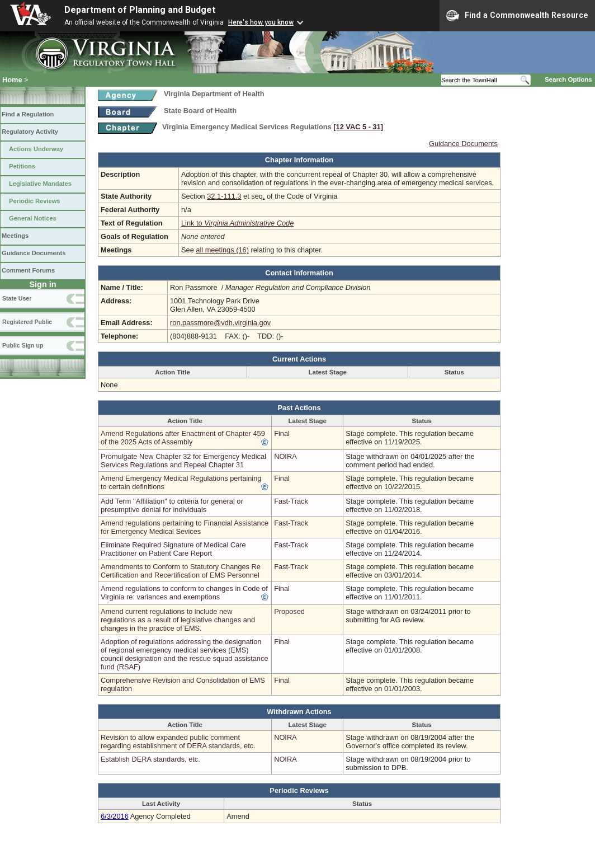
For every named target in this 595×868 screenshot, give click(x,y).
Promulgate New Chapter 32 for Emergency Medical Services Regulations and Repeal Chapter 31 (183, 461)
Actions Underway (36, 149)
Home (12, 80)
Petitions (22, 166)
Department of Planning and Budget (140, 10)
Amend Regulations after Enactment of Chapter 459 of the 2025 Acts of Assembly (183, 438)
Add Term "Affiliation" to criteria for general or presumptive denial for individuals (172, 505)
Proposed (289, 611)
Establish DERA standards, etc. (150, 759)
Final (282, 433)
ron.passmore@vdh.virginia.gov (220, 323)
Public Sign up (23, 345)
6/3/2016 (115, 816)
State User (17, 298)
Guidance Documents (34, 253)
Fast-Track (291, 501)
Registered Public (27, 322)
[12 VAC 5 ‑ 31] (358, 127)
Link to (237, 223)
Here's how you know (261, 22)
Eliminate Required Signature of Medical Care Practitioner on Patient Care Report (173, 549)
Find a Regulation (28, 114)
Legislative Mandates (40, 184)
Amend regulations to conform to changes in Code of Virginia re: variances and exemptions (184, 593)
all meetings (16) (222, 250)
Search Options (568, 79)
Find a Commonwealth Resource (517, 16)
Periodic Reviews (35, 201)
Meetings (15, 236)
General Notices (33, 218)
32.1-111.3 (224, 196)
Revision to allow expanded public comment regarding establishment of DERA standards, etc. (178, 742)
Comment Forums (28, 270)
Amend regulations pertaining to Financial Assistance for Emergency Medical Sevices (185, 527)
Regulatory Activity (30, 132)
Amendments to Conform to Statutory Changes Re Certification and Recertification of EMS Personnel (181, 571)
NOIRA (285, 456)
